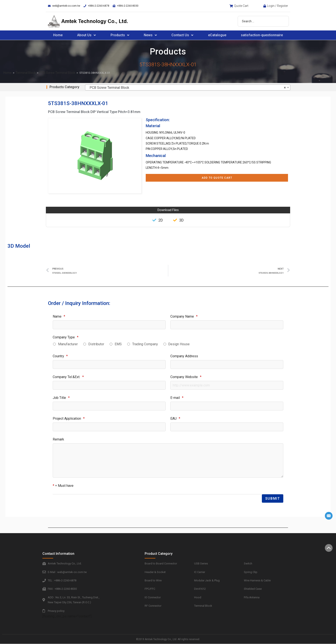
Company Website (186, 377)
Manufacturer (68, 344)
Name (59, 316)
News (150, 35)
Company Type (66, 337)
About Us (86, 35)
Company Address (184, 356)
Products (120, 35)
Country (60, 356)
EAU (175, 419)
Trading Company (145, 344)
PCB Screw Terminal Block (57, 73)
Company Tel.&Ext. (68, 377)
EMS (118, 344)
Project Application (69, 419)
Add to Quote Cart (217, 178)
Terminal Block (26, 73)
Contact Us (182, 35)
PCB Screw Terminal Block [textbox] (186, 88)
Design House (179, 344)
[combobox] (188, 87)
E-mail (177, 398)
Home (58, 35)
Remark (58, 439)
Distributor (96, 344)
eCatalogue (217, 35)
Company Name (184, 316)
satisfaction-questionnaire (262, 35)
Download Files (168, 210)
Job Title (61, 398)
